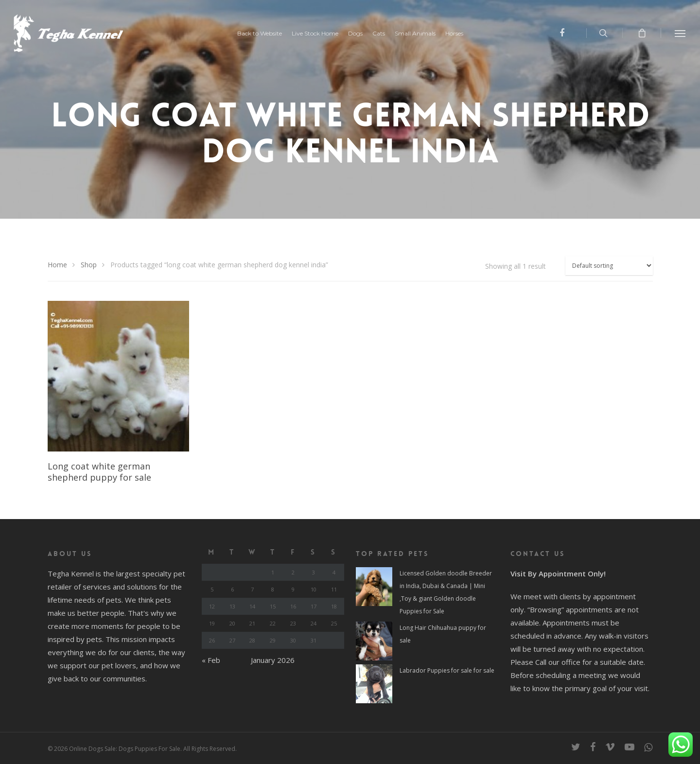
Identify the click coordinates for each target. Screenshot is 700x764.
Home (57, 265)
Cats (379, 34)
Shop (89, 265)
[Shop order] (609, 266)
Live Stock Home (315, 34)
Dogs (355, 34)
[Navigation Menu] (681, 33)
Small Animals (415, 34)
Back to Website (260, 34)
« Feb (211, 660)
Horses (454, 34)
